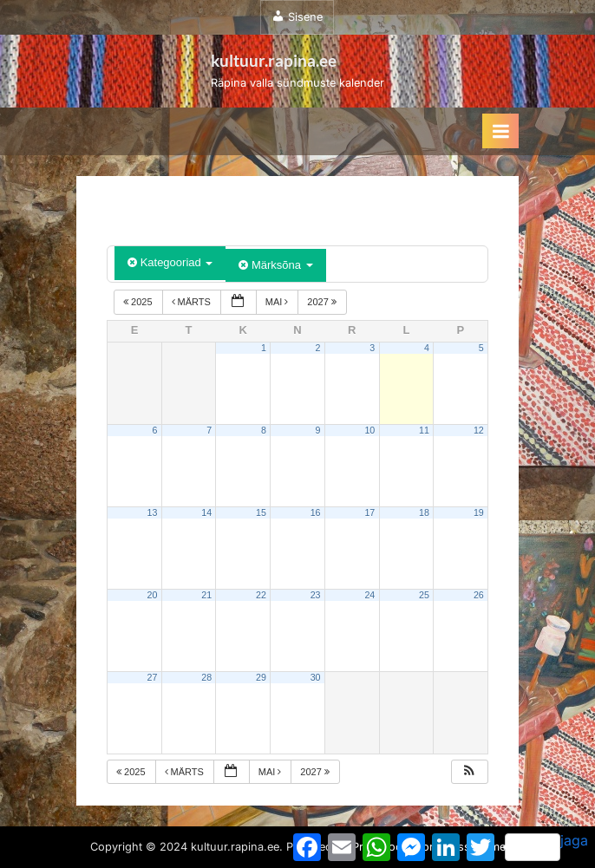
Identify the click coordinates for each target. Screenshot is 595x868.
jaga (546, 846)
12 (479, 430)
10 (369, 430)
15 (261, 512)
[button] (469, 772)
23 (316, 595)
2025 (139, 302)
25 (424, 595)
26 (479, 595)
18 (424, 512)
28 (206, 677)
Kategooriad (170, 262)
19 (479, 512)
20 (153, 595)
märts (193, 302)
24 (369, 595)
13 (153, 512)
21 (206, 595)
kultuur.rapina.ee (274, 60)
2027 (323, 302)
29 (261, 677)
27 (153, 677)
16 (316, 512)
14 (206, 512)
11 (424, 430)
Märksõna (275, 265)
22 (261, 595)
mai (278, 302)
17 (369, 512)
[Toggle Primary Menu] (500, 131)
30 (316, 677)
